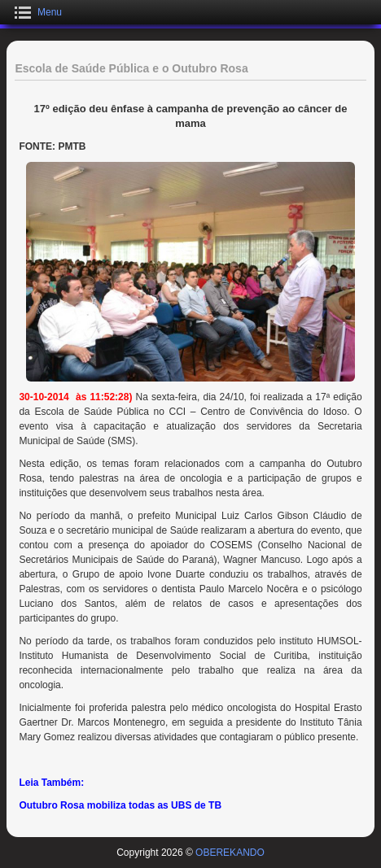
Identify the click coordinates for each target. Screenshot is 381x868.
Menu (50, 12)
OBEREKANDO (230, 853)
